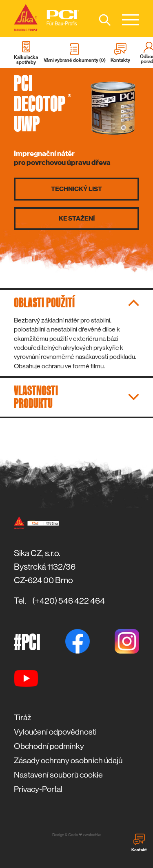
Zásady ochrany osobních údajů (68, 761)
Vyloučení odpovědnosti (55, 732)
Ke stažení (77, 219)
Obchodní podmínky (49, 746)
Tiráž (22, 718)
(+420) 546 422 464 (69, 601)
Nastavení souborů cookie (58, 775)
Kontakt (139, 843)
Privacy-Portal (38, 789)
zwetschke (92, 835)
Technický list (76, 189)
